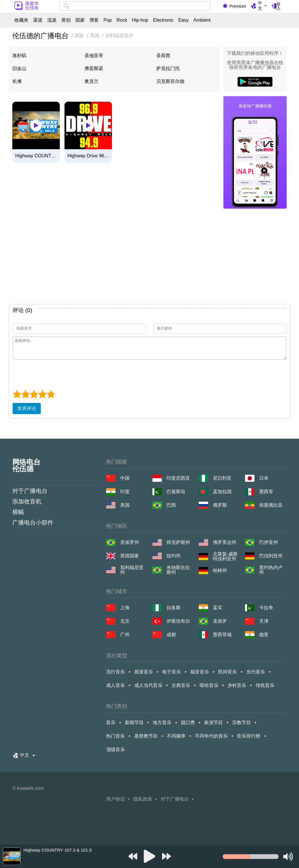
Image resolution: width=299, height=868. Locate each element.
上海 (125, 608)
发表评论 (27, 408)
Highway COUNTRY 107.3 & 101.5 (36, 156)
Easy (184, 20)
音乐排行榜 (249, 736)
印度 (125, 492)
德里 (264, 635)
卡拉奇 (266, 608)
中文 (260, 6)
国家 (80, 20)
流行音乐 (115, 672)
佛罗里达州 (225, 542)
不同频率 (176, 736)
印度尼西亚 (178, 478)
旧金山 (19, 68)
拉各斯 (174, 608)
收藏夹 (21, 20)
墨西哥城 (222, 635)
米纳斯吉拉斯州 (178, 570)
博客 (94, 20)
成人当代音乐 (148, 685)
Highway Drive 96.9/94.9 (88, 156)
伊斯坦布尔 (178, 621)
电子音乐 (171, 672)
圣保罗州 (130, 542)
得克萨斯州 (178, 542)
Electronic (163, 20)
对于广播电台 (30, 491)
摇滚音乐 (144, 672)
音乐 (111, 723)
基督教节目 (146, 736)
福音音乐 (200, 672)
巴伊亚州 (269, 542)
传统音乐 (265, 685)
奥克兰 (91, 81)
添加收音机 (27, 501)
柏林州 (220, 570)
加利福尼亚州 (132, 570)
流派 (52, 20)
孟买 (218, 608)
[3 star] (34, 394)
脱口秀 (188, 723)
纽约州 (174, 556)
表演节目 (213, 723)
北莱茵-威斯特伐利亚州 (225, 556)
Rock (122, 20)
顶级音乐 (115, 749)
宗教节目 (242, 723)
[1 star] (17, 394)
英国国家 (130, 556)
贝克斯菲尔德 (170, 81)
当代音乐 (256, 672)
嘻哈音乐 (209, 685)
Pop (108, 20)
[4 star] (42, 394)
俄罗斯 (220, 505)
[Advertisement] (149, 257)
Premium (238, 6)
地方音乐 (162, 723)
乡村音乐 (237, 685)
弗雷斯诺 (94, 68)
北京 (125, 621)
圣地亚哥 (94, 56)
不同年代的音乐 (211, 736)
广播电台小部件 (33, 522)
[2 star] (25, 394)
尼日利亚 (222, 478)
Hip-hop (140, 20)
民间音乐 (227, 672)
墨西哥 (266, 492)
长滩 (17, 81)
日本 (264, 478)
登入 (278, 6)
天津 (264, 621)
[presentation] (57, 374)
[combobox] (135, 6)
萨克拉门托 (168, 68)
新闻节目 (134, 723)
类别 (66, 20)
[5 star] (51, 394)
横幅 (18, 512)
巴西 (171, 505)
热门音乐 (115, 736)
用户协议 (115, 799)
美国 (125, 505)
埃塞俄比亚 (271, 505)
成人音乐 (115, 685)
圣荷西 (163, 56)
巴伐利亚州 (271, 556)
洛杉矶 (19, 56)
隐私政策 (143, 799)
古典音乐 (181, 685)
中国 (125, 478)
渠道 (38, 20)
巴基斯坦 (176, 492)
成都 (171, 635)
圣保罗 (220, 621)
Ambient (202, 20)
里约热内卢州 (271, 570)
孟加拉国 (222, 492)
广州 (125, 635)
